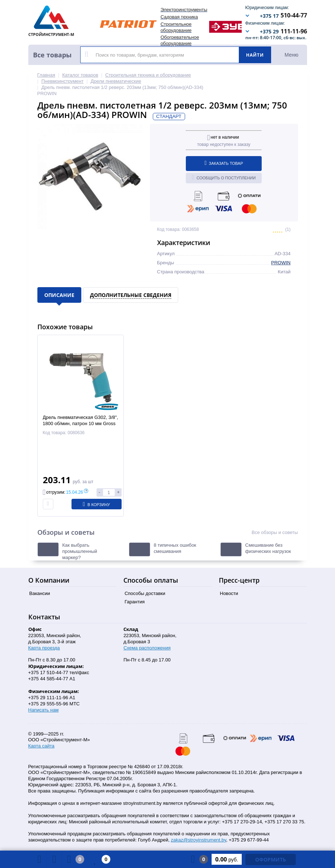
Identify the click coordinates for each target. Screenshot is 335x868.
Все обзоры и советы (275, 532)
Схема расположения (147, 648)
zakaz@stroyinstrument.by (199, 840)
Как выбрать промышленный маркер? (80, 551)
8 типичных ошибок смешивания (175, 548)
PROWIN (281, 263)
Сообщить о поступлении (224, 178)
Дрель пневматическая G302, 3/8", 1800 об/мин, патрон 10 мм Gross (81, 420)
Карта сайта (41, 746)
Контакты (44, 617)
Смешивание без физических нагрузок (268, 548)
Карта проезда (44, 648)
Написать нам (44, 710)
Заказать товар (224, 163)
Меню (291, 55)
